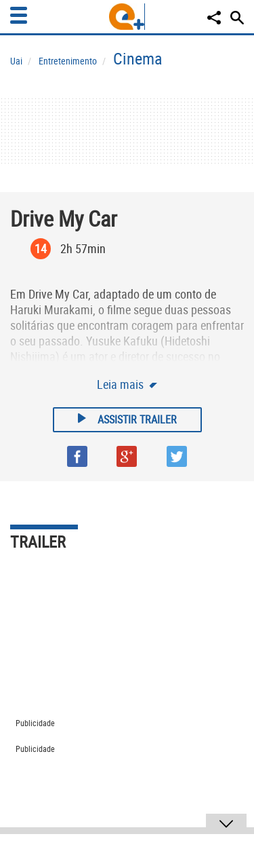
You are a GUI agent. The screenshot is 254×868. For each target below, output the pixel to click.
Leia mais (122, 384)
